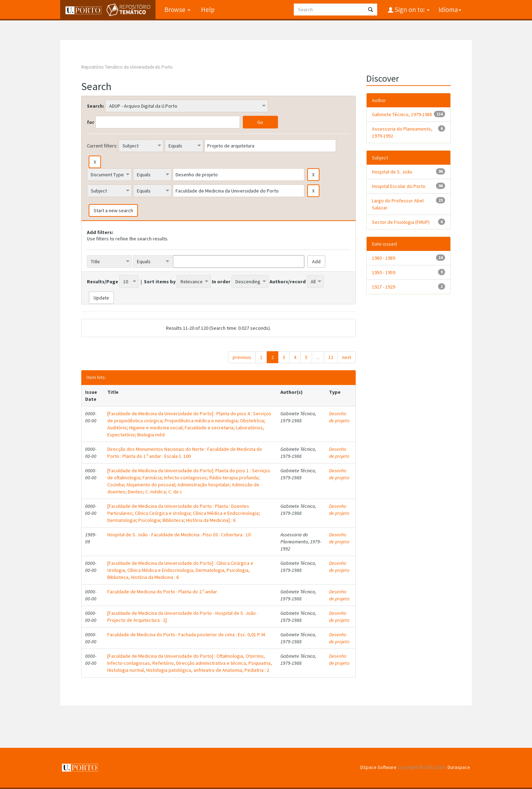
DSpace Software (378, 767)
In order (221, 282)
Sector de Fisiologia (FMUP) (401, 222)
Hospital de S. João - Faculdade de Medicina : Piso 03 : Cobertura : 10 (179, 535)
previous (242, 357)
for (91, 122)
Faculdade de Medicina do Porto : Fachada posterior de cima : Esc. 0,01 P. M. (187, 635)
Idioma (450, 10)
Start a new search (113, 210)
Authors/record (288, 282)
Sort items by (160, 282)
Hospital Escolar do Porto (399, 186)
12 (331, 357)
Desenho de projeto (339, 417)
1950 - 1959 (384, 272)
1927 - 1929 (384, 287)
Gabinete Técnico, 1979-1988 (402, 114)
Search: (96, 106)
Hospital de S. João (392, 172)
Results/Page (103, 282)
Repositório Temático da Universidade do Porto (127, 67)
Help (208, 10)
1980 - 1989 (384, 258)
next (347, 357)
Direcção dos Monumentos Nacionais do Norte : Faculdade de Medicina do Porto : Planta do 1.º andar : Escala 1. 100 (185, 453)
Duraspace (459, 767)
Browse (177, 10)
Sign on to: (411, 10)
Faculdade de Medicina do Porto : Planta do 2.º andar (162, 592)
